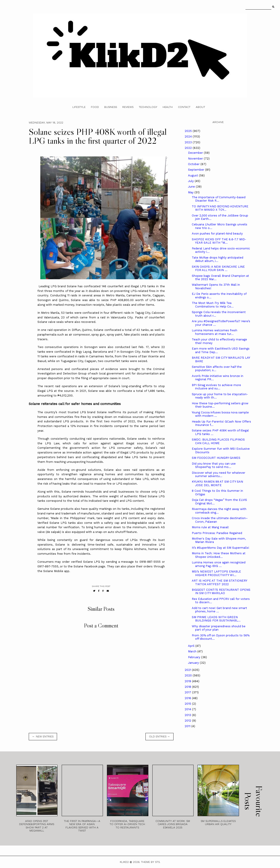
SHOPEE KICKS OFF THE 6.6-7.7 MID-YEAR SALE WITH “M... (219, 241)
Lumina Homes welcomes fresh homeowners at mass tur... (215, 332)
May (191, 192)
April (192, 646)
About (200, 107)
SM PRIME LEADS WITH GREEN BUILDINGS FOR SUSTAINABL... (216, 619)
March (193, 651)
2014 (188, 709)
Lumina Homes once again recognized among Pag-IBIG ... (219, 564)
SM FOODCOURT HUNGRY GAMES (216, 458)
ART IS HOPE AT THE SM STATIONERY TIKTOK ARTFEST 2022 (219, 582)
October (194, 164)
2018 (188, 687)
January (194, 663)
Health (168, 107)
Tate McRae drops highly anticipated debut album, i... (218, 259)
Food (95, 107)
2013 (188, 715)
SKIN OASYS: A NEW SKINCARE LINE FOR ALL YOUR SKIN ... (218, 268)
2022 (189, 148)
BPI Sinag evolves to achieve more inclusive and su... (216, 387)
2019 (188, 681)
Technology (148, 107)
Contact (184, 107)
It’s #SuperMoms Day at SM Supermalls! (221, 548)
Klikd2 (124, 862)
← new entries (43, 736)
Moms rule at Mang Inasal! (210, 527)
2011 (188, 726)
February (195, 657)
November (196, 159)
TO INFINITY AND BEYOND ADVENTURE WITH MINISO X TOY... (220, 208)
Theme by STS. (151, 862)
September (197, 170)
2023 (189, 142)
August (193, 175)
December (196, 153)
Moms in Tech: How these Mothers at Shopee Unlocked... (219, 555)
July (191, 181)
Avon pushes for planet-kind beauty (217, 234)
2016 (188, 698)
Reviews (128, 107)
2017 (188, 692)
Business (111, 107)
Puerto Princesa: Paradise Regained (217, 533)
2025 (189, 131)
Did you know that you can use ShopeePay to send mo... (214, 465)
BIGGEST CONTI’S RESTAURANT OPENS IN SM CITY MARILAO (221, 592)
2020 (189, 675)
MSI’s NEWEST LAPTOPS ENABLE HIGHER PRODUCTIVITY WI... (216, 573)
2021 (188, 670)
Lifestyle (79, 107)
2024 (189, 137)
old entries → (159, 736)
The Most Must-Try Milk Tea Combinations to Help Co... (213, 305)
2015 (188, 704)
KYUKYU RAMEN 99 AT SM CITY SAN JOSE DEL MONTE (217, 483)
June (192, 187)
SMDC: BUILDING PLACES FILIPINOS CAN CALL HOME (218, 441)
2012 (188, 721)
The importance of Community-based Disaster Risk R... (219, 199)
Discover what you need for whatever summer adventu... (219, 474)
